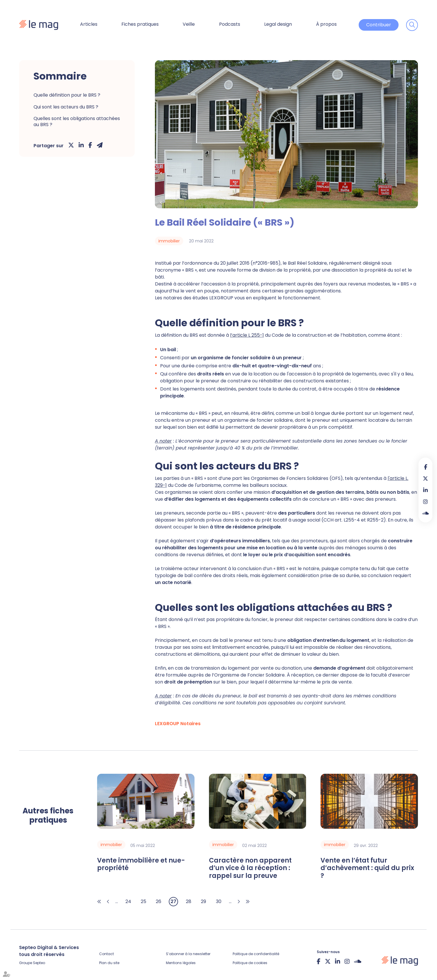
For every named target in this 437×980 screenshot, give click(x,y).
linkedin (425, 490)
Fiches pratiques (140, 24)
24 (128, 901)
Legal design (278, 24)
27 (173, 901)
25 (143, 901)
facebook (425, 467)
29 (203, 901)
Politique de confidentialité (256, 954)
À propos (326, 24)
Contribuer (379, 25)
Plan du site (109, 963)
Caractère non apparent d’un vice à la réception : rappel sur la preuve (250, 868)
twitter (425, 478)
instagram (425, 502)
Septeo (39, 963)
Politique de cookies (250, 963)
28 (189, 901)
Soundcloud (425, 513)
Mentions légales (181, 963)
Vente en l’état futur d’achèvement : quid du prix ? (367, 868)
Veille (189, 24)
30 (219, 901)
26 (159, 901)
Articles (89, 24)
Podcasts (230, 24)
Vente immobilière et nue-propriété (141, 864)
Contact (107, 954)
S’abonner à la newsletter (188, 954)
